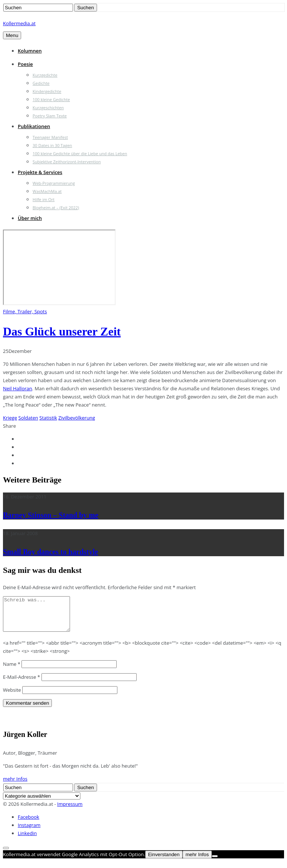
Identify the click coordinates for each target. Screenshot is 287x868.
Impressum (70, 811)
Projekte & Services (40, 172)
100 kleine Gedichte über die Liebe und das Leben (80, 153)
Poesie (25, 64)
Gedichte (41, 83)
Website (12, 697)
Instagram (29, 832)
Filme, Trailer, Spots (25, 311)
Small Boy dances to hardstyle (51, 552)
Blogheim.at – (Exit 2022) (56, 208)
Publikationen (34, 126)
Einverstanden (164, 861)
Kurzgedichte (45, 75)
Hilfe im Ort (44, 199)
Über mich (30, 218)
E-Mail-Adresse (21, 684)
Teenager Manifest (50, 137)
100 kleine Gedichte (51, 99)
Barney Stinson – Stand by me (51, 515)
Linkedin (27, 840)
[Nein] (215, 863)
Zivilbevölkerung (77, 418)
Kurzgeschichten (48, 108)
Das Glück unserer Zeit (62, 331)
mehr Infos (15, 785)
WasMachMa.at (47, 191)
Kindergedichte (47, 91)
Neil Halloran (18, 388)
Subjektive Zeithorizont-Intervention (67, 162)
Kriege (10, 418)
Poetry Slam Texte (50, 116)
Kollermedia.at (19, 23)
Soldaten (28, 418)
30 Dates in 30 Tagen (52, 145)
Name (12, 671)
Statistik (48, 418)
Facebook (29, 824)
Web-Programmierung (54, 183)
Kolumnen (30, 51)
